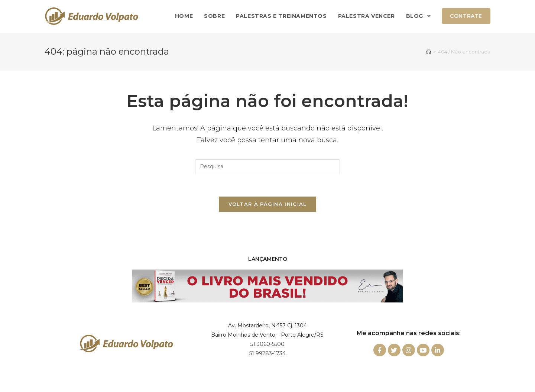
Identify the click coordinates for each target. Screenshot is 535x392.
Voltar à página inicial (268, 204)
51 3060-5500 (267, 344)
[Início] (429, 52)
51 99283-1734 (267, 353)
